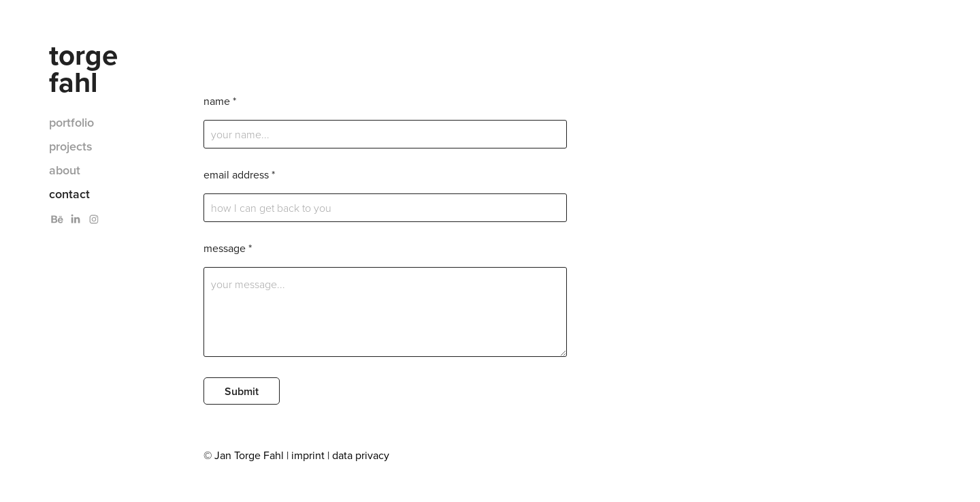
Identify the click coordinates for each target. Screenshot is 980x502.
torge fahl (87, 68)
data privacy (361, 455)
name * (220, 101)
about (65, 170)
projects (71, 146)
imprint (308, 455)
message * (228, 248)
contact (69, 194)
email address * (239, 174)
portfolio (71, 122)
